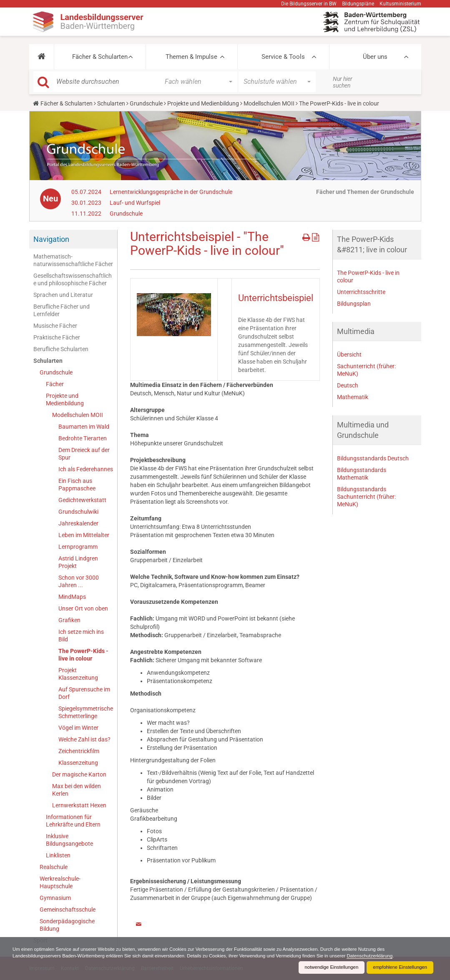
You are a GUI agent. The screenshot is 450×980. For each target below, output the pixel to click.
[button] (41, 57)
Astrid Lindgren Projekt (78, 562)
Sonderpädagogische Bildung (67, 925)
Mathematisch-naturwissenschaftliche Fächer (73, 260)
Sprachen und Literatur (63, 295)
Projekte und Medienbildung (203, 103)
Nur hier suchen (343, 82)
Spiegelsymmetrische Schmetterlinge (86, 712)
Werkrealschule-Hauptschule (60, 882)
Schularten (111, 103)
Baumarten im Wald (84, 427)
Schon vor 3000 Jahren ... (79, 581)
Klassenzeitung (78, 763)
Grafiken (69, 620)
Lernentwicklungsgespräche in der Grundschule (171, 192)
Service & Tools (283, 57)
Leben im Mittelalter (84, 535)
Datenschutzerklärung (392, 956)
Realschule (54, 867)
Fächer (55, 384)
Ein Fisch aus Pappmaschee (77, 485)
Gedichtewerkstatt (82, 500)
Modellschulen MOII (269, 103)
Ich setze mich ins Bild (81, 636)
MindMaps (72, 597)
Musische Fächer (55, 326)
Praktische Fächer (57, 337)
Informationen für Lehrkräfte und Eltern (73, 821)
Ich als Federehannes (86, 469)
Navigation (51, 239)
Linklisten (58, 855)
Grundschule (146, 103)
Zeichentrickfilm (79, 751)
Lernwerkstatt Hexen (79, 805)
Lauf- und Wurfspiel (135, 203)
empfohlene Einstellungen (398, 967)
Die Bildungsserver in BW (309, 4)
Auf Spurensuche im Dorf (84, 693)
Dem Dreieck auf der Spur (84, 454)
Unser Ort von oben (83, 608)
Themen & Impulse (191, 57)
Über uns (375, 57)
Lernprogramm (78, 547)
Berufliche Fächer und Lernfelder (62, 310)
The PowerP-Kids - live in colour (83, 655)
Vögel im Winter (78, 728)
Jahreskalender (78, 523)
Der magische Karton (79, 774)
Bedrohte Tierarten (83, 438)
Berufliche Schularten (61, 349)
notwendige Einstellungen (326, 967)
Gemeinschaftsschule (68, 910)
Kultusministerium (400, 4)
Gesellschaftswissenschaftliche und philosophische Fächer (73, 279)
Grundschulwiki (78, 512)
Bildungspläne (358, 4)
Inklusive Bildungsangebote (69, 840)
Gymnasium (55, 898)
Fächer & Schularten (100, 57)
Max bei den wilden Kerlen (77, 790)
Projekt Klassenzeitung (78, 674)
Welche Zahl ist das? (84, 739)
